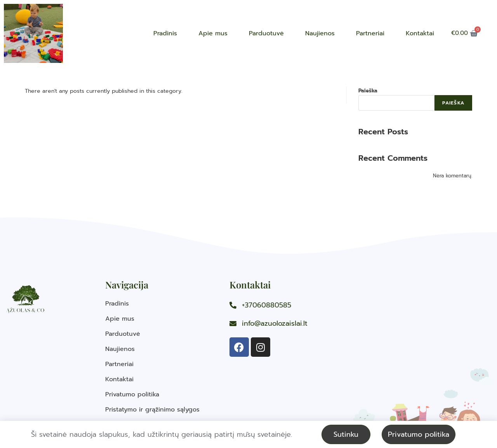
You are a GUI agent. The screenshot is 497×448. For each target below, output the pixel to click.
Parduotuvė (266, 33)
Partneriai (370, 33)
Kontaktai (420, 33)
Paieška (368, 91)
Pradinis (165, 33)
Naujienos (320, 33)
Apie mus (213, 33)
